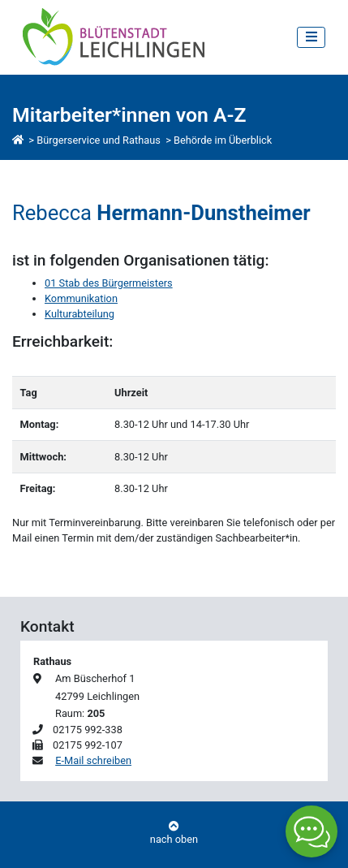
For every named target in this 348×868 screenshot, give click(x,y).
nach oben (174, 834)
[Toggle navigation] (311, 37)
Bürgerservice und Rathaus (99, 140)
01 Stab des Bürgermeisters (109, 283)
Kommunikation (81, 298)
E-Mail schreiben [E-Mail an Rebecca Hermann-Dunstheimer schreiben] (93, 760)
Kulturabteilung (79, 314)
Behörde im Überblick (223, 140)
